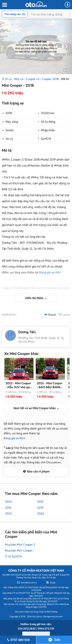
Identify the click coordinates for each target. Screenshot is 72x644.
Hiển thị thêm (35, 298)
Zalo (57, 640)
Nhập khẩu (48, 130)
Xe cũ (9, 139)
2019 (40, 508)
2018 (9, 113)
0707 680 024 (18, 640)
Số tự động (48, 122)
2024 (41, 514)
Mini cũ (19, 79)
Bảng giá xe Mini (50, 272)
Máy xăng (12, 122)
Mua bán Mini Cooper (19, 551)
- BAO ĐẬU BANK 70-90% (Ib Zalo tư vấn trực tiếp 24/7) (50, 385)
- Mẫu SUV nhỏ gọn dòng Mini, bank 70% (18, 385)
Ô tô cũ (7, 79)
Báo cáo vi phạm (36, 471)
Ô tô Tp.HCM (13, 556)
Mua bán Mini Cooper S (20, 545)
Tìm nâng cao (15, 14)
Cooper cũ (33, 79)
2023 (8, 502)
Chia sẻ (50, 315)
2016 (8, 508)
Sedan (10, 130)
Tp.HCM (46, 139)
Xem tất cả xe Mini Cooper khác (35, 408)
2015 (40, 502)
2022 (8, 514)
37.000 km (48, 113)
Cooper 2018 (50, 79)
